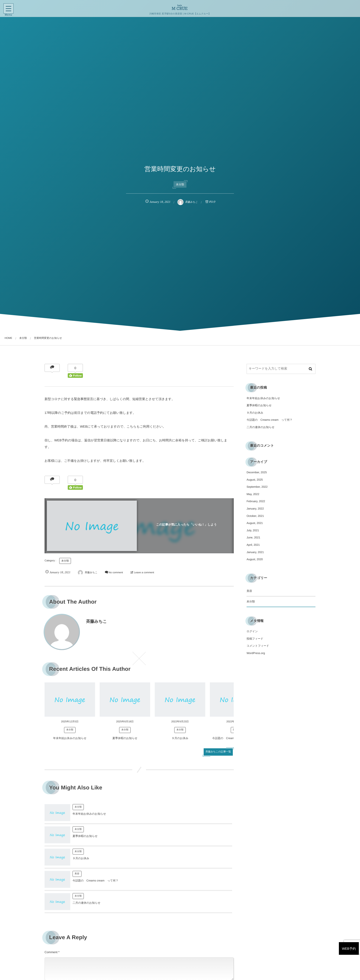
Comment (51, 908)
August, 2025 (255, 480)
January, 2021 (255, 552)
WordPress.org (256, 653)
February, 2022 (256, 501)
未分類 (180, 184)
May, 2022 (253, 494)
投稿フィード (255, 639)
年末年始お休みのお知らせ (70, 743)
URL (48, 966)
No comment (116, 573)
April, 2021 (253, 545)
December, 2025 (257, 472)
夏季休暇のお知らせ (125, 743)
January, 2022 (255, 509)
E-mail (145, 944)
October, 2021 (255, 516)
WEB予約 (342, 923)
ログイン (252, 631)
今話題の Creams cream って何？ (190, 840)
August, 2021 (255, 523)
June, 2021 (253, 537)
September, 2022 (257, 487)
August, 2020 (255, 559)
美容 (172, 834)
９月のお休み (180, 743)
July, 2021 (253, 530)
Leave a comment (144, 573)
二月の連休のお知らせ (86, 863)
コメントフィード (258, 646)
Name (49, 944)
